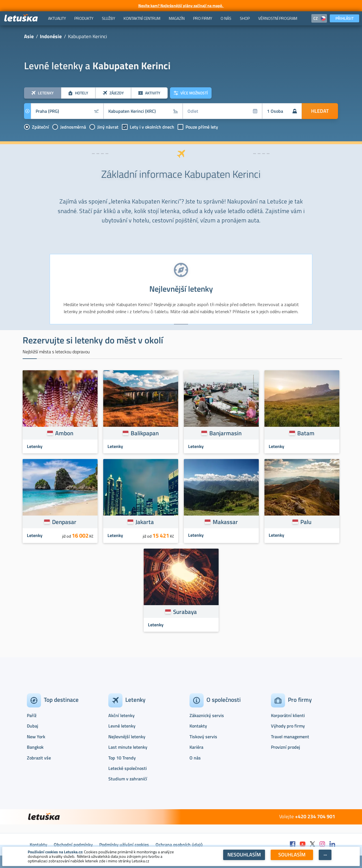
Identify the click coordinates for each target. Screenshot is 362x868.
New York (36, 737)
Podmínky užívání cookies (124, 845)
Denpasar (64, 522)
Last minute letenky (128, 747)
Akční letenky (121, 715)
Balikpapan (145, 433)
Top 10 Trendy (122, 758)
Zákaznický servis (207, 715)
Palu (306, 522)
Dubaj (33, 726)
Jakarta (145, 522)
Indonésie (51, 36)
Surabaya (185, 612)
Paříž (32, 715)
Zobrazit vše (39, 758)
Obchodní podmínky (73, 845)
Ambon (64, 433)
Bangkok (35, 747)
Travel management (290, 737)
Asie (29, 36)
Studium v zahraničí (128, 779)
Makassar (225, 522)
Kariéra (196, 747)
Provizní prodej (285, 747)
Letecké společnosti (128, 768)
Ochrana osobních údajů (179, 845)
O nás (195, 758)
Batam (306, 433)
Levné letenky (122, 726)
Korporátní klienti (288, 715)
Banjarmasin (225, 433)
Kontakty (198, 726)
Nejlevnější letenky (127, 737)
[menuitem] (57, 18)
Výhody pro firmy (288, 726)
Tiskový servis (203, 737)
